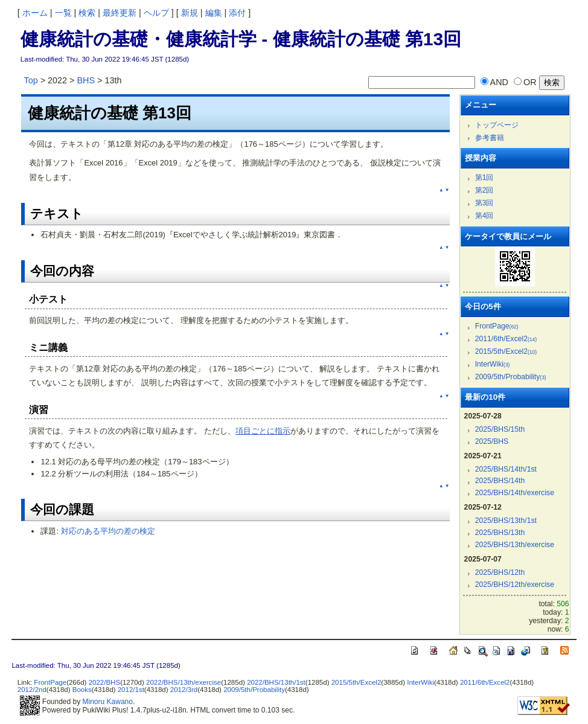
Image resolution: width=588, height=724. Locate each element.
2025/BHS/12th (500, 572)
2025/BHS (492, 441)
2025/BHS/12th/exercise (515, 585)
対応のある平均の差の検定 (108, 531)
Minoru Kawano (108, 702)
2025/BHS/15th (500, 429)
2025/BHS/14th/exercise (515, 493)
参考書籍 (490, 138)
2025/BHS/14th (500, 481)
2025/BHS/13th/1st (506, 521)
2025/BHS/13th (500, 533)
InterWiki (493, 364)
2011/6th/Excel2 (506, 339)
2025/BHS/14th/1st (506, 469)
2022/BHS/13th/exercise (184, 682)
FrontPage (497, 326)
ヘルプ (156, 13)
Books (82, 690)
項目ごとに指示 (263, 431)
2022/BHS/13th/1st (276, 682)
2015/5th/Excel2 (506, 351)
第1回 (484, 178)
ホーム (35, 13)
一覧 (63, 13)
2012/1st (131, 690)
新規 (190, 13)
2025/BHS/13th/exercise (515, 545)
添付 (237, 13)
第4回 (484, 216)
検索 (87, 13)
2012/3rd (184, 690)
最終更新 (120, 13)
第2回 (484, 190)
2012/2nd (32, 690)
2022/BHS (105, 682)
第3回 (484, 203)
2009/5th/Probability (511, 377)
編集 (214, 13)
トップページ (497, 125)
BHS (86, 80)
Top (30, 80)
